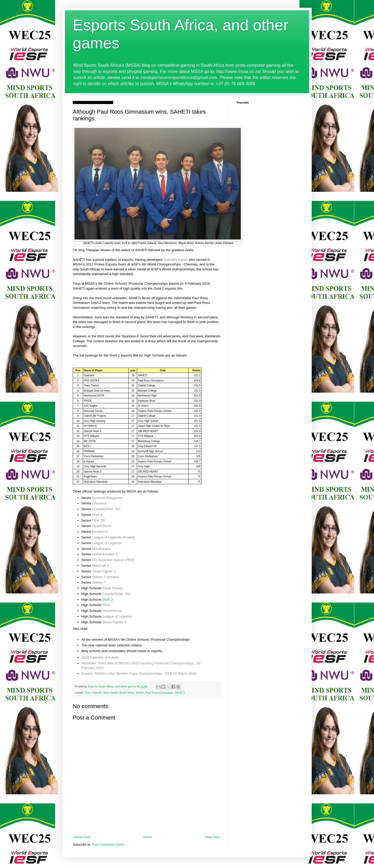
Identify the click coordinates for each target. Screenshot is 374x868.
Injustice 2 (100, 532)
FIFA (106, 605)
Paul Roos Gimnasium (159, 693)
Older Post (212, 837)
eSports (97, 693)
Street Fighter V (104, 571)
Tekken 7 (99, 582)
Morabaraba (101, 549)
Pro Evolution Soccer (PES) (113, 560)
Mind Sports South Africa (119, 693)
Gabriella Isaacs (176, 260)
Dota (88, 693)
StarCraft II (101, 566)
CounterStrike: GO (106, 509)
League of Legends (107, 543)
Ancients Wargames (107, 498)
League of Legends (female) (114, 537)
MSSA (140, 693)
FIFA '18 (98, 520)
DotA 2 (97, 515)
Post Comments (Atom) (108, 845)
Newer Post (82, 837)
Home (148, 837)
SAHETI (180, 693)
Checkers (99, 503)
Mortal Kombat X (105, 554)
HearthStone (102, 526)
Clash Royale (112, 588)
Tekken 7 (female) (106, 577)
